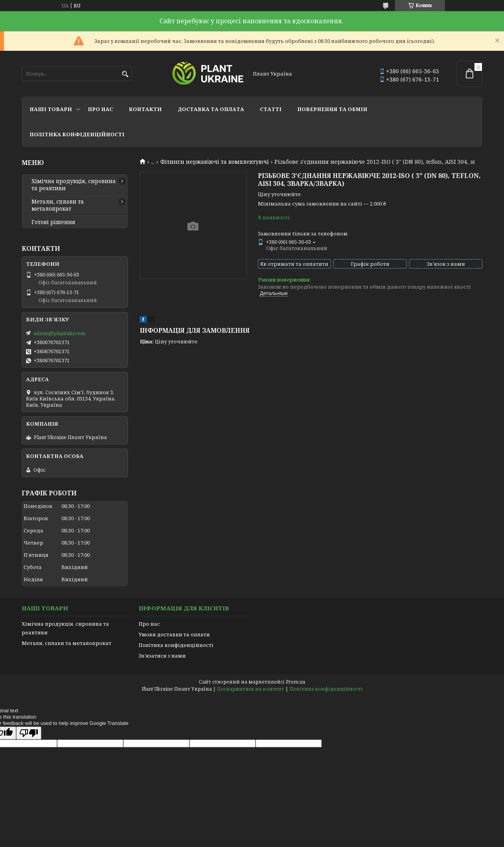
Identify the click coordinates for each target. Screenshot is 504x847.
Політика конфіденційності (77, 134)
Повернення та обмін (332, 109)
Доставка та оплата (211, 109)
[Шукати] (125, 74)
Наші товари (51, 109)
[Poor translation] (29, 733)
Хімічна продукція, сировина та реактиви (74, 185)
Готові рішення (53, 222)
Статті (271, 109)
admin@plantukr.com (59, 333)
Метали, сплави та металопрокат (58, 205)
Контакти (145, 109)
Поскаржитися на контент (251, 689)
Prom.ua (296, 682)
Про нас (100, 109)
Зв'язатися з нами (162, 656)
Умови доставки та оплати (174, 634)
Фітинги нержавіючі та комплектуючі (215, 162)
